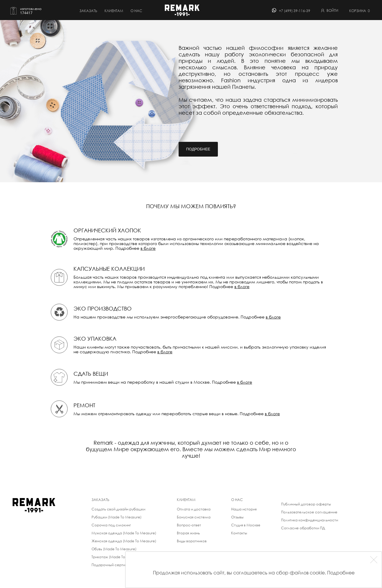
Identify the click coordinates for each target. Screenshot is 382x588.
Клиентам (114, 11)
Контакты (239, 533)
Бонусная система (194, 517)
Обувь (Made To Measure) (114, 549)
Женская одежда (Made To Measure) (124, 541)
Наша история (244, 509)
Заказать (88, 11)
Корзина (360, 11)
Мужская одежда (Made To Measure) (124, 533)
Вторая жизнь (188, 533)
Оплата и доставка (194, 509)
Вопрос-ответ (189, 525)
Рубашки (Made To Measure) (116, 517)
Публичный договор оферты (306, 504)
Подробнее (198, 149)
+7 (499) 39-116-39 (295, 11)
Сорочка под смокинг (111, 525)
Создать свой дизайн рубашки (118, 509)
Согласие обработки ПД (303, 528)
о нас (136, 11)
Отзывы (237, 517)
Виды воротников (192, 541)
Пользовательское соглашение (309, 512)
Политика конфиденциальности (310, 520)
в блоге (148, 248)
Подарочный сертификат (114, 565)
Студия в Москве (246, 525)
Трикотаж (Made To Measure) (117, 557)
